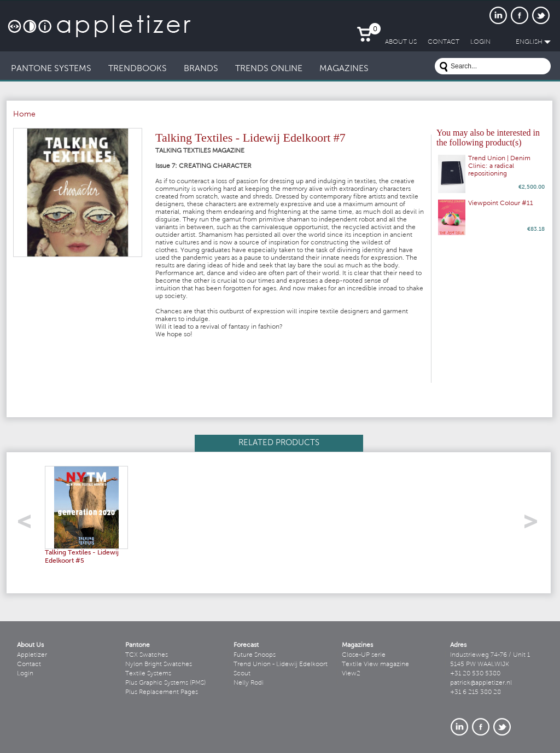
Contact (29, 664)
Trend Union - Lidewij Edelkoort (281, 664)
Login (25, 674)
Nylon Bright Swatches (159, 664)
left (28, 525)
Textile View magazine (375, 664)
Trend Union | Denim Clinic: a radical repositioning (499, 166)
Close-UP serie (364, 655)
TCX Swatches (147, 655)
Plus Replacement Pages (162, 692)
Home (24, 115)
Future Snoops (255, 655)
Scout (242, 674)
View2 (351, 674)
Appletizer (32, 655)
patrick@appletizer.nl (481, 683)
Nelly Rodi (249, 683)
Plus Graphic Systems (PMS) (165, 683)
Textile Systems (148, 674)
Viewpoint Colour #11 (501, 203)
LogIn (480, 42)
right (535, 525)
